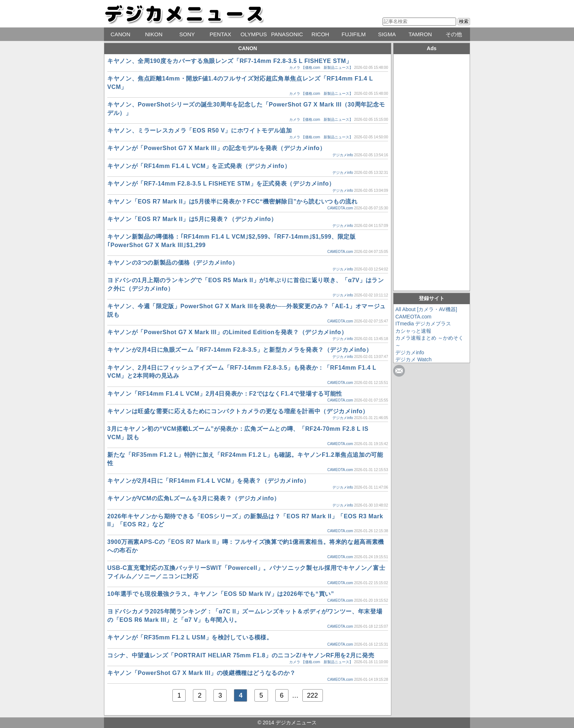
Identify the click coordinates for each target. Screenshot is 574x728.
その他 (454, 34)
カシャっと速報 (413, 331)
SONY (187, 34)
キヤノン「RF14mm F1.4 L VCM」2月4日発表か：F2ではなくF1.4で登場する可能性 (225, 394)
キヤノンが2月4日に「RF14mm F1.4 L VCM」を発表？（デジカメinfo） (208, 481)
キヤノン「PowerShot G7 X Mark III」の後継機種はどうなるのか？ (202, 673)
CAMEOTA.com (340, 208)
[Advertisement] (432, 171)
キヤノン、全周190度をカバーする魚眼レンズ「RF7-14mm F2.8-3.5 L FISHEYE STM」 (230, 61)
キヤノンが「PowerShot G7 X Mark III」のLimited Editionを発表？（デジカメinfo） (227, 332)
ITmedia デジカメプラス (423, 324)
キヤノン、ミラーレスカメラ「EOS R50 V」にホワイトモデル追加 (200, 130)
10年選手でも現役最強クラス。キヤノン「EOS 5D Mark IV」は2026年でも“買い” (221, 594)
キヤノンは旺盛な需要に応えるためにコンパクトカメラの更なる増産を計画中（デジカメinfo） (238, 411)
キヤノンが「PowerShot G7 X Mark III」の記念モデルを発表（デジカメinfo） (217, 148)
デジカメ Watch (413, 359)
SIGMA (387, 34)
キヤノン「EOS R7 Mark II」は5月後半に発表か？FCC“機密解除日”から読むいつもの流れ (232, 201)
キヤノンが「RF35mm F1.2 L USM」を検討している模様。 (190, 637)
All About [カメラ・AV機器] (426, 309)
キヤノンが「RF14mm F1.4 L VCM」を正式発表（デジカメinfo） (199, 166)
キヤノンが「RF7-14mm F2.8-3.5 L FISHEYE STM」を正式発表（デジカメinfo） (221, 184)
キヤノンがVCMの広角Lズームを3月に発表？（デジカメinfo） (194, 498)
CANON (120, 34)
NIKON (154, 34)
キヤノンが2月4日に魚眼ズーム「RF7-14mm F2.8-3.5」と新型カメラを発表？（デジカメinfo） (240, 350)
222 (313, 695)
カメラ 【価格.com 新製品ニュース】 (321, 68)
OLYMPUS (254, 34)
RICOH (320, 34)
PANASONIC (287, 34)
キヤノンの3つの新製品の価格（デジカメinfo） (173, 263)
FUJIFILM (354, 34)
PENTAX (221, 34)
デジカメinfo (343, 155)
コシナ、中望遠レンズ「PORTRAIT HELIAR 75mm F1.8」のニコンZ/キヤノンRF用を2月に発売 (241, 655)
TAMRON (420, 34)
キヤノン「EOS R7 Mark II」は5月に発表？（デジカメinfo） (192, 219)
